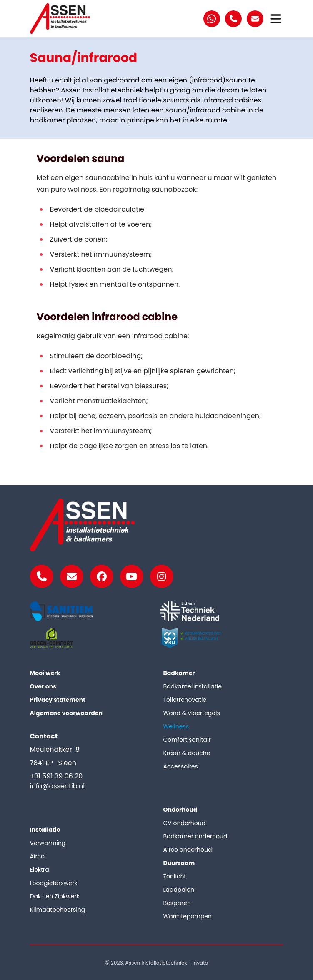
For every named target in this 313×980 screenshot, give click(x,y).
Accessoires (181, 766)
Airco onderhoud (188, 850)
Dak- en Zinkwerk (55, 896)
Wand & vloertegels (192, 713)
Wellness (176, 726)
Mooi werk (45, 673)
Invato (200, 963)
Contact (44, 736)
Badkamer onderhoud (195, 836)
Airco (38, 856)
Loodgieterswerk (54, 883)
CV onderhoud (185, 823)
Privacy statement (58, 700)
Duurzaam (179, 863)
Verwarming (48, 843)
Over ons (43, 686)
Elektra (40, 870)
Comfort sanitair (187, 740)
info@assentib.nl (58, 786)
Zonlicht (175, 876)
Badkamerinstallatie (193, 686)
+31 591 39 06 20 (56, 776)
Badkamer (179, 673)
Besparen (177, 903)
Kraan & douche (187, 753)
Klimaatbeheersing (58, 910)
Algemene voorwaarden (66, 713)
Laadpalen (179, 890)
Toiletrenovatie (185, 700)
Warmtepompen (188, 916)
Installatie (45, 830)
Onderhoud (180, 810)
